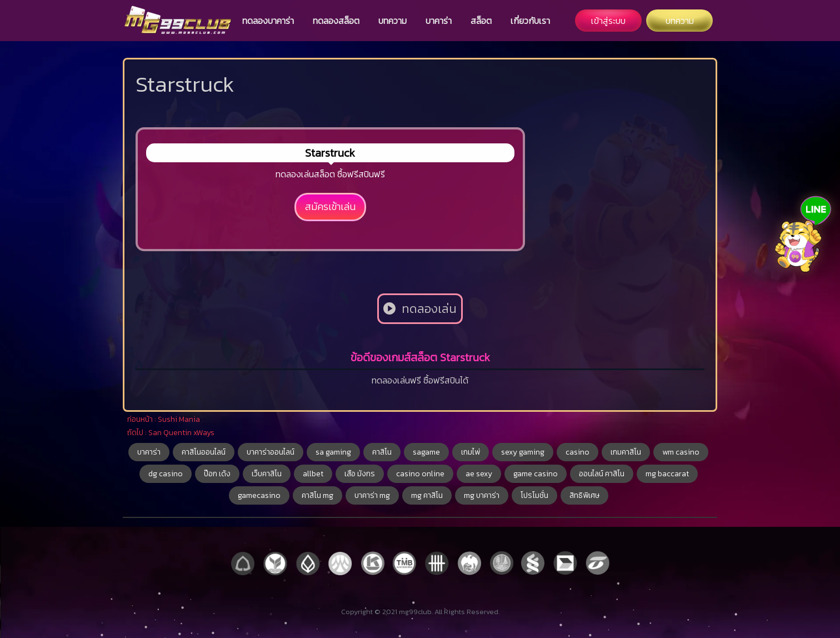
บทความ (392, 21)
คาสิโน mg (317, 495)
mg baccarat (667, 474)
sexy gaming (523, 452)
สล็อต (481, 21)
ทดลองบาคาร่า (268, 21)
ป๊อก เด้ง (217, 474)
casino (577, 452)
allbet (313, 474)
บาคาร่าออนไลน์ (271, 452)
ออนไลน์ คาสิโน (602, 474)
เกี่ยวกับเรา (530, 21)
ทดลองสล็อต (336, 21)
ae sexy (479, 474)
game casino (536, 474)
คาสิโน (382, 452)
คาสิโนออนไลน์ (204, 452)
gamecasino (259, 495)
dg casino (166, 474)
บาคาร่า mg (372, 495)
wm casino (681, 452)
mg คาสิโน (427, 495)
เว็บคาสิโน (267, 474)
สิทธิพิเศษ (584, 495)
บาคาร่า (439, 21)
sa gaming (333, 452)
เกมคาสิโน (626, 452)
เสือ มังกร (360, 474)
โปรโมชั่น (534, 495)
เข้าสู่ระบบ (608, 21)
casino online (420, 474)
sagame (426, 452)
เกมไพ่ (471, 452)
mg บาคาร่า (482, 495)
